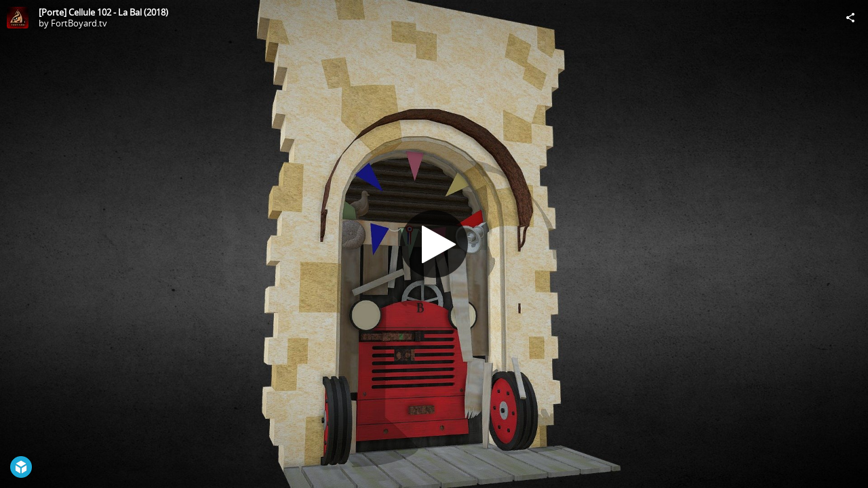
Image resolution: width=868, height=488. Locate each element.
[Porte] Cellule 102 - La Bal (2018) (103, 12)
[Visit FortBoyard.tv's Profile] (18, 18)
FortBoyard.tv (79, 23)
